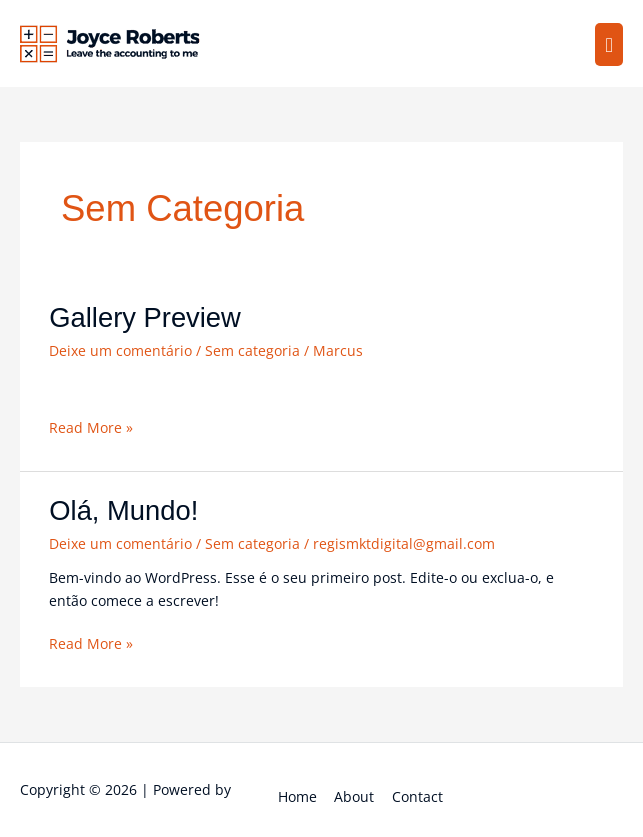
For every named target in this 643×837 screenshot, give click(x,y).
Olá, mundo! (123, 510)
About (354, 796)
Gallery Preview (145, 317)
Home (297, 796)
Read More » (91, 427)
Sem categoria (252, 350)
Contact (417, 796)
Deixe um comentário (120, 350)
